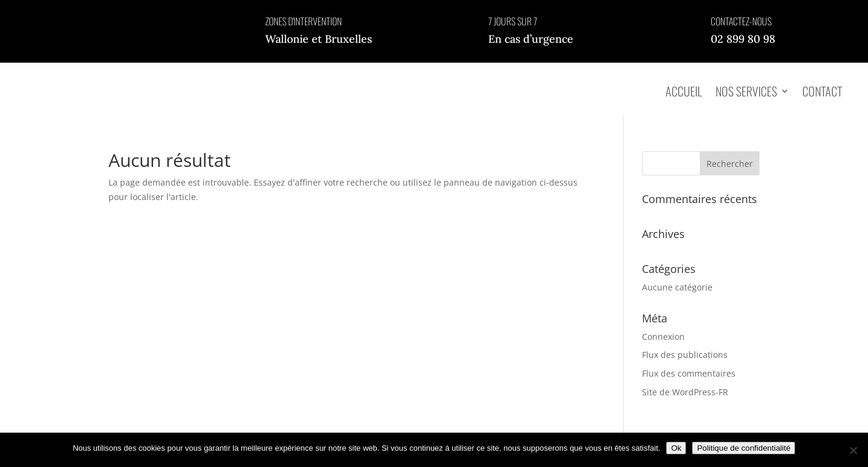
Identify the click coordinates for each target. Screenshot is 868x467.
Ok (676, 448)
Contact (822, 91)
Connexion (663, 337)
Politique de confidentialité (744, 448)
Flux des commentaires (689, 373)
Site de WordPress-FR (685, 392)
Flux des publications (685, 355)
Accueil (684, 91)
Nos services (746, 91)
